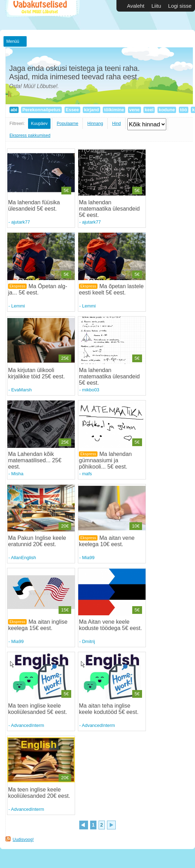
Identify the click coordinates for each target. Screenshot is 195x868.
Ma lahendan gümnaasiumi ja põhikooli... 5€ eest (105, 460)
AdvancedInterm (28, 725)
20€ (65, 526)
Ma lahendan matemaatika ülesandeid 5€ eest (109, 209)
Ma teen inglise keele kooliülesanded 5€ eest (37, 709)
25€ (65, 358)
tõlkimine (114, 110)
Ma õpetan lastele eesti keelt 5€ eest (111, 289)
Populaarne (68, 124)
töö (184, 110)
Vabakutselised (42, 15)
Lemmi (18, 306)
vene (135, 110)
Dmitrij (89, 641)
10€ (136, 526)
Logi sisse (180, 6)
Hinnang (95, 124)
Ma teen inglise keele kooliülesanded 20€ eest (38, 793)
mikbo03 (91, 390)
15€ (65, 610)
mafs (87, 474)
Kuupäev (39, 124)
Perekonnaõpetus (41, 110)
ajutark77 (21, 222)
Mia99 (88, 558)
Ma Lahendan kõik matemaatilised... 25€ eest (35, 460)
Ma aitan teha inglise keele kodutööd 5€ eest (108, 709)
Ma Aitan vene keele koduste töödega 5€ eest (110, 625)
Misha (17, 474)
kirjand (92, 110)
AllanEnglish (23, 558)
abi (14, 110)
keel (149, 110)
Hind (117, 124)
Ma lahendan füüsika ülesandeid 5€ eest (34, 206)
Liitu (156, 6)
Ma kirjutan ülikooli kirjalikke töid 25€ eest (36, 373)
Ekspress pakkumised (30, 135)
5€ (66, 190)
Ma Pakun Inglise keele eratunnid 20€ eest (37, 541)
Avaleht (136, 6)
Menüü (13, 41)
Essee (72, 110)
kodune (167, 110)
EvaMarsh (22, 390)
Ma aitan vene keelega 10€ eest (107, 541)
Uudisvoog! (23, 840)
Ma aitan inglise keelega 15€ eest (38, 625)
